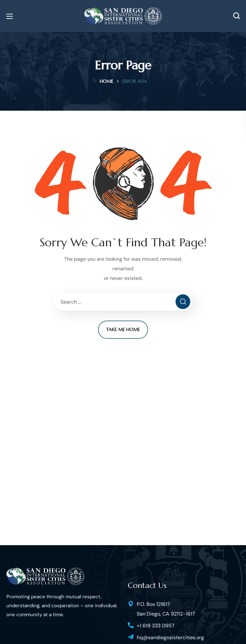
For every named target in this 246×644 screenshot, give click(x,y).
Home (107, 81)
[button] (236, 16)
